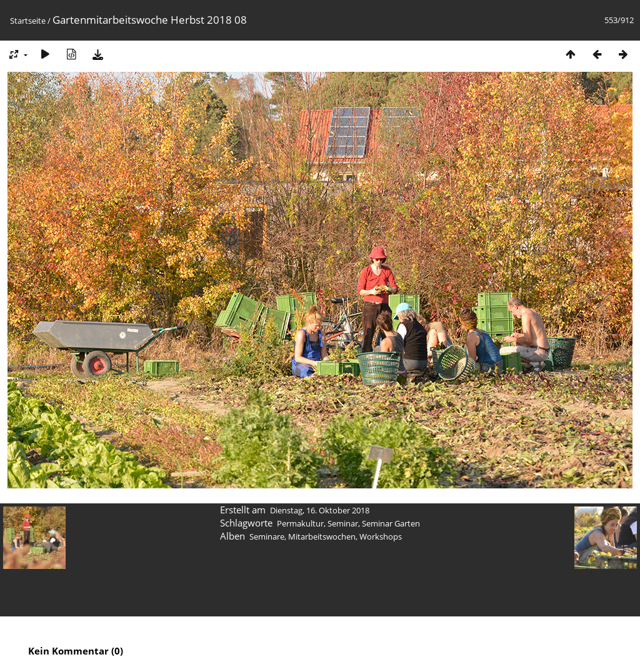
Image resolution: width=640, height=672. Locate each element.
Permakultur (300, 523)
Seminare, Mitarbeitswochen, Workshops (326, 536)
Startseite (28, 21)
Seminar (343, 523)
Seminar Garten (391, 523)
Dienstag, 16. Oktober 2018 (320, 510)
